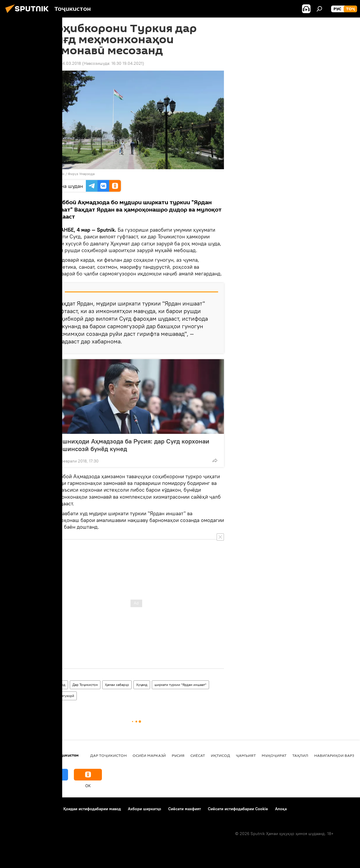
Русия (178, 755)
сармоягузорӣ (63, 696)
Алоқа (281, 809)
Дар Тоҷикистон (85, 685)
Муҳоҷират (274, 755)
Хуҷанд (142, 685)
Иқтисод (58, 685)
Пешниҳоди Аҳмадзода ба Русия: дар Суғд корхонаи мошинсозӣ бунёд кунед (132, 445)
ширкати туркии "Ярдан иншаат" (180, 685)
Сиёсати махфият (185, 809)
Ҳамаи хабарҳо (117, 685)
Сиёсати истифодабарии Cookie (238, 809)
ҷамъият (246, 755)
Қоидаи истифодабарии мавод (92, 809)
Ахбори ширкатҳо (145, 809)
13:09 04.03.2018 (65, 63)
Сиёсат (198, 755)
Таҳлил (300, 755)
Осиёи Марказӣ (149, 755)
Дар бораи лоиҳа (22, 809)
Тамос (51, 809)
